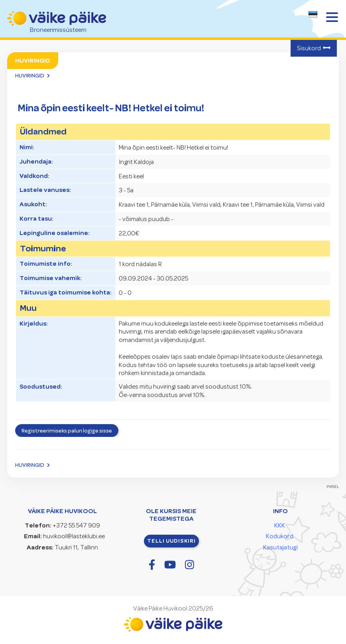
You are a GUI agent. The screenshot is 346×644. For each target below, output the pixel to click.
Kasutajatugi (280, 547)
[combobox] (313, 17)
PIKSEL (333, 487)
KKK (280, 525)
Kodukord (280, 536)
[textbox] (311, 16)
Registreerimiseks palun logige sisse (67, 431)
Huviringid (30, 75)
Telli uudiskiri (171, 541)
